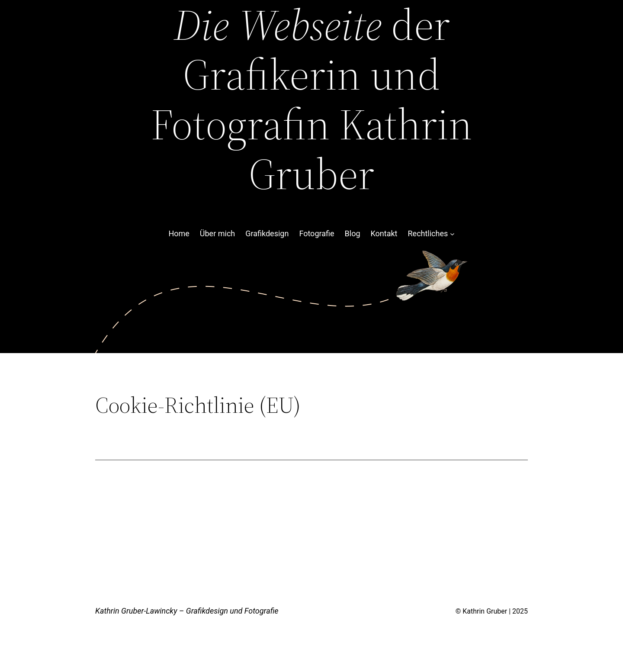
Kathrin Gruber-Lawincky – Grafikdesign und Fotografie (187, 611)
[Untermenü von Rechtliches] (452, 234)
